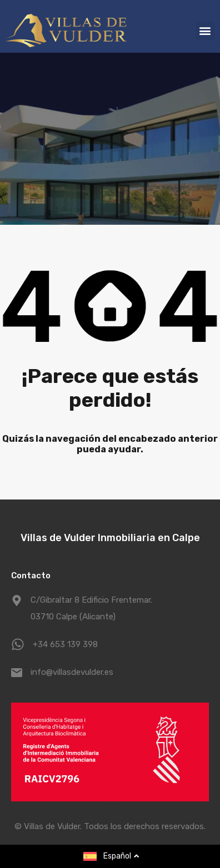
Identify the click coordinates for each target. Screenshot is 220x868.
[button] (205, 31)
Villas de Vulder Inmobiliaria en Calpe (110, 538)
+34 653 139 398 (65, 644)
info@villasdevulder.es (72, 672)
